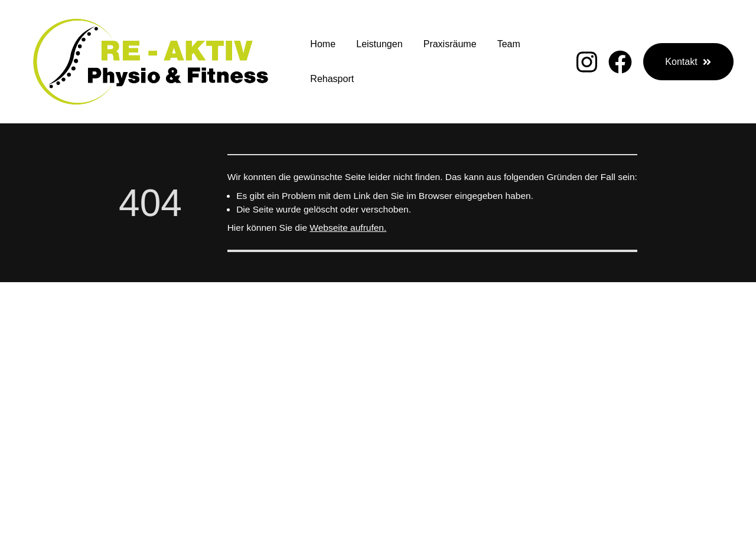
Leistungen (379, 44)
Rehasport (332, 79)
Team (509, 44)
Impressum (610, 428)
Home (323, 44)
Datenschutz (669, 428)
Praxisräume (450, 44)
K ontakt (561, 428)
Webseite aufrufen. (348, 228)
